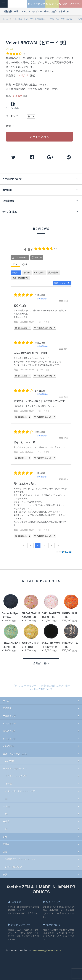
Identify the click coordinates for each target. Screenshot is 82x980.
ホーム (6, 699)
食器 (5, 873)
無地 (7, 805)
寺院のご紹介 (9, 729)
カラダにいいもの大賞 (16, 774)
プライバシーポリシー (24, 684)
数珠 (5, 835)
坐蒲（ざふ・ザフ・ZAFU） (16, 752)
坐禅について (9, 714)
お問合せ (15, 900)
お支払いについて (21, 923)
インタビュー (9, 722)
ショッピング (9, 737)
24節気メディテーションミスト (20, 858)
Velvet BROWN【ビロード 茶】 (35, 320)
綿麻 (7, 820)
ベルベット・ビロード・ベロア (20, 790)
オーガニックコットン (16, 767)
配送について (53, 900)
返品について (53, 923)
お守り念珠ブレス (14, 865)
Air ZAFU (10, 759)
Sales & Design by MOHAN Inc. (47, 949)
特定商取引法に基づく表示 (56, 684)
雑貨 (5, 850)
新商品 (6, 843)
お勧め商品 (8, 745)
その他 (8, 782)
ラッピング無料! (13, 108)
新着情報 (7, 707)
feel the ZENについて (41, 688)
